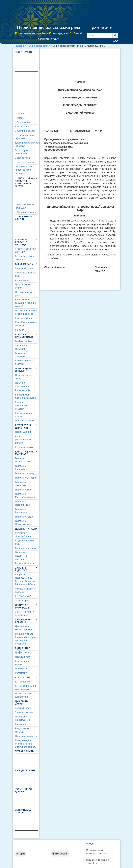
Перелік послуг (23, 657)
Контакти (20, 330)
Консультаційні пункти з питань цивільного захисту (25, 744)
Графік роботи (23, 652)
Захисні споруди (24, 712)
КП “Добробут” (23, 596)
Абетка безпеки (24, 708)
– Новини (20, 118)
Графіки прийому (24, 341)
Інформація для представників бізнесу (23, 170)
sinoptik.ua (92, 863)
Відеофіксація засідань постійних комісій (25, 303)
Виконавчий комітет (26, 318)
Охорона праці (23, 158)
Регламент (21, 673)
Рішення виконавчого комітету (22, 406)
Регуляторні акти (24, 447)
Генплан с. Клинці (25, 473)
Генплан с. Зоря (24, 490)
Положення (21, 669)
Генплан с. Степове (25, 478)
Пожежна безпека (25, 162)
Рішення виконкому (37, 46)
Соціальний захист (25, 131)
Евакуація (20, 724)
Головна (19, 46)
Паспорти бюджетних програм (21, 556)
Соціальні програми (26, 548)
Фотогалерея (22, 601)
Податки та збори (25, 421)
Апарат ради (22, 280)
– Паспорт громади (25, 212)
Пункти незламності (26, 736)
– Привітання (22, 127)
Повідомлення (23, 432)
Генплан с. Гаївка (24, 517)
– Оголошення (23, 122)
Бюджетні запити (24, 563)
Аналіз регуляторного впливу (23, 439)
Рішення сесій (23, 390)
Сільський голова (25, 268)
